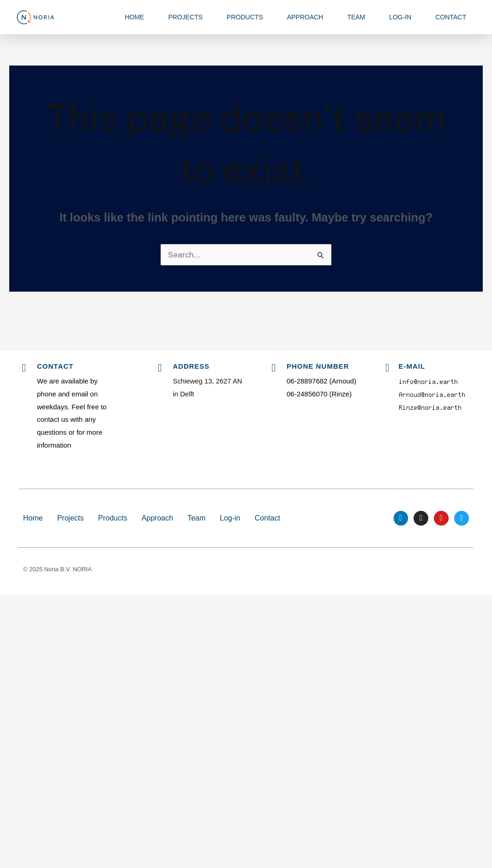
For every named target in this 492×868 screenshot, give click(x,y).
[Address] (160, 368)
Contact (451, 17)
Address (192, 366)
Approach (305, 17)
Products (245, 17)
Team (356, 17)
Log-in (400, 17)
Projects (185, 17)
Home (134, 17)
